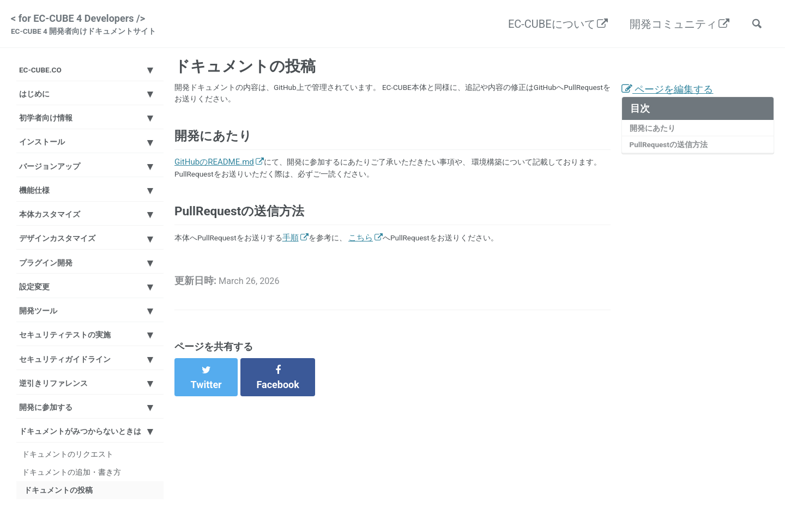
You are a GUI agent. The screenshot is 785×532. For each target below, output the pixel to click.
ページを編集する (672, 95)
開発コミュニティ (668, 25)
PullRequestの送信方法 (673, 154)
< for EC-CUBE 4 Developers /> (89, 26)
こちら (373, 270)
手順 (300, 270)
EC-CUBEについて (546, 25)
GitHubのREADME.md (214, 176)
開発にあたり (655, 136)
